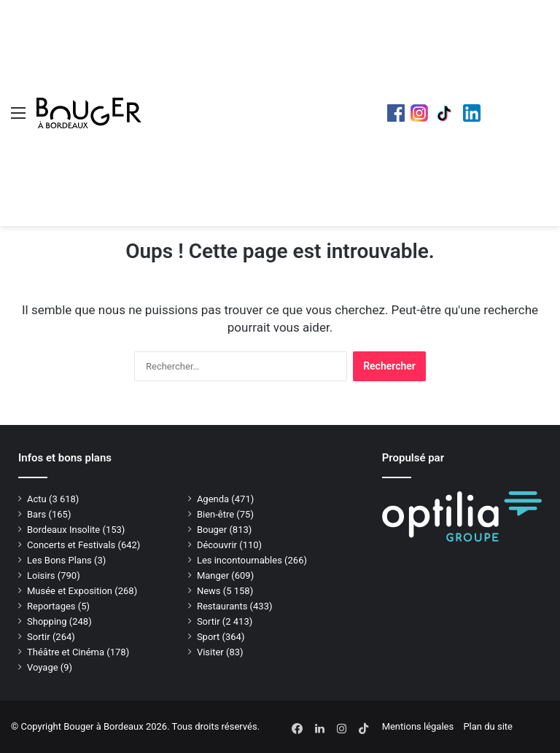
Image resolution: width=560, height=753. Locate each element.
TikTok (446, 113)
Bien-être (215, 514)
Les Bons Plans (59, 560)
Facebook (396, 113)
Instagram (419, 113)
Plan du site (488, 726)
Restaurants (222, 606)
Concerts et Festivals (71, 545)
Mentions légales (418, 726)
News (209, 591)
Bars (36, 514)
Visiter (210, 652)
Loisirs (41, 576)
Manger (213, 576)
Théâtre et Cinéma (66, 652)
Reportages (51, 606)
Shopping (47, 621)
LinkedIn (472, 113)
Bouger (212, 530)
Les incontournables (240, 560)
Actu (37, 499)
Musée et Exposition (70, 591)
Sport (208, 637)
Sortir (209, 621)
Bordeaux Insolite (63, 530)
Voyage (43, 667)
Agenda (213, 499)
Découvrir (217, 545)
